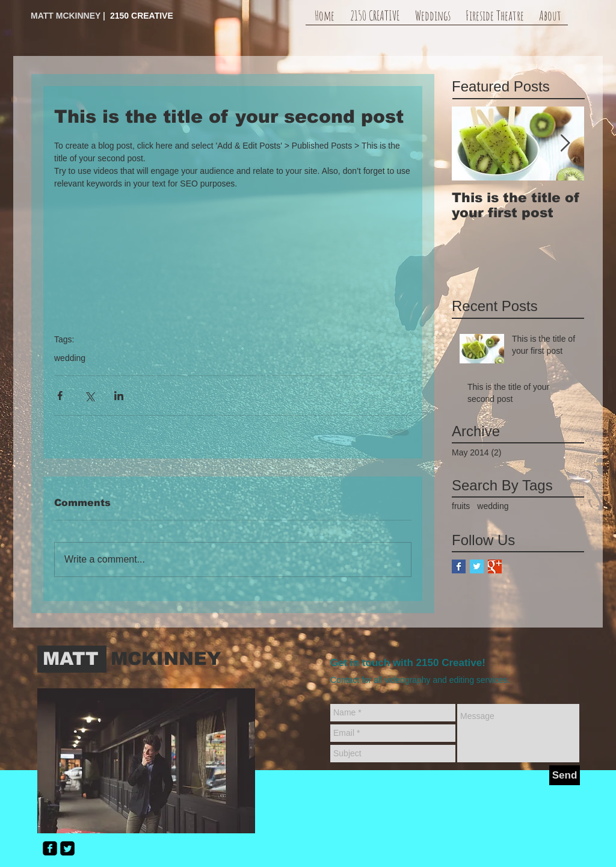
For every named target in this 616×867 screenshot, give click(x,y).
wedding (70, 358)
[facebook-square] (50, 848)
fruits (461, 506)
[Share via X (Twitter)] (89, 396)
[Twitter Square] (67, 848)
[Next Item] (565, 143)
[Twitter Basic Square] (477, 566)
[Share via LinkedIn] (119, 396)
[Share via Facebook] (60, 396)
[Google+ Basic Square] (495, 566)
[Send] (565, 775)
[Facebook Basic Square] (459, 566)
